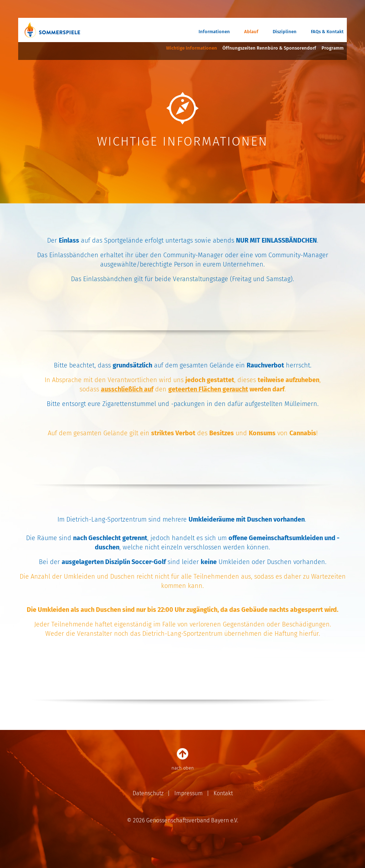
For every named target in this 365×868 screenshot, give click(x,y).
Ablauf (251, 32)
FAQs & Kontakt (327, 32)
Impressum (189, 793)
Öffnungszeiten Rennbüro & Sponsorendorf (269, 48)
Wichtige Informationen (192, 48)
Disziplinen (285, 32)
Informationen (214, 32)
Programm (333, 48)
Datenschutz (148, 793)
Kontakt (223, 793)
